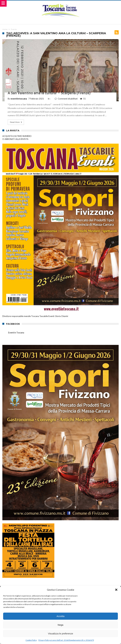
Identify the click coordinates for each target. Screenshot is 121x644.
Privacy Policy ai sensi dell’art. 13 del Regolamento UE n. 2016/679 (66, 640)
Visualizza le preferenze (61, 634)
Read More (16, 122)
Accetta (60, 616)
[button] (116, 590)
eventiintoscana (19, 99)
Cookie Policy (31, 640)
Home (5, 29)
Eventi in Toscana (16, 333)
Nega (60, 625)
